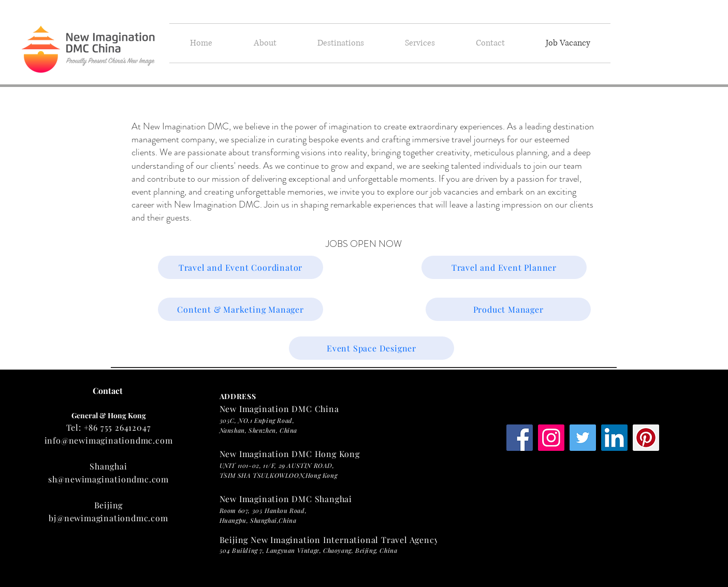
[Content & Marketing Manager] (241, 309)
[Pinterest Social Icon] (646, 438)
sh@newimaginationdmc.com (108, 479)
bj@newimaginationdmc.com (108, 518)
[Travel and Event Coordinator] (241, 267)
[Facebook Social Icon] (520, 438)
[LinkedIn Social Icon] (614, 438)
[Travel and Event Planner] (504, 267)
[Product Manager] (508, 309)
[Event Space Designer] (372, 348)
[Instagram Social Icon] (551, 438)
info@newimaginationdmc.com (109, 440)
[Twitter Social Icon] (583, 438)
